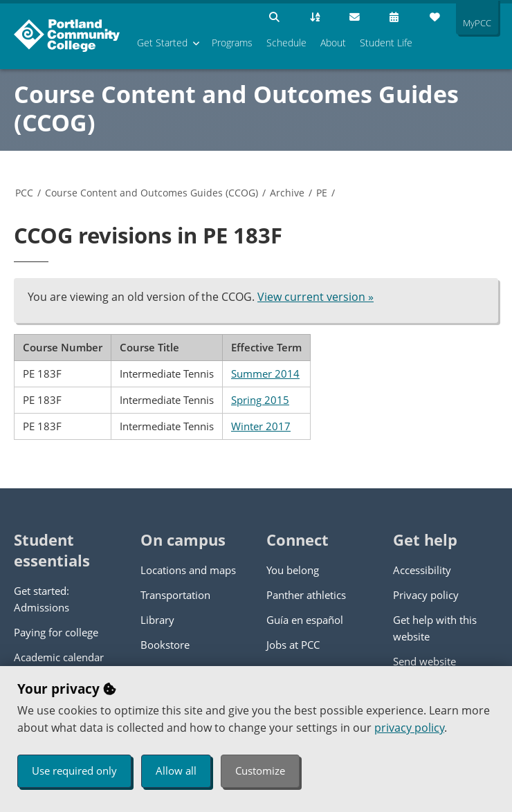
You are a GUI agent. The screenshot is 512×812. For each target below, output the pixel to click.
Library (157, 620)
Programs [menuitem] (232, 43)
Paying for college (56, 632)
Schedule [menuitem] (286, 43)
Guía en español (305, 620)
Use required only (74, 771)
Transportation (175, 595)
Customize (260, 771)
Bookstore (165, 645)
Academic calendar (59, 657)
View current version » (316, 297)
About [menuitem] (333, 43)
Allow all (176, 771)
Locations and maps (188, 570)
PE (322, 193)
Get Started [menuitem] (162, 43)
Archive (287, 193)
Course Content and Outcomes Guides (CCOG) (236, 108)
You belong (293, 570)
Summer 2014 (265, 373)
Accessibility (422, 570)
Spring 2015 (260, 400)
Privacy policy (426, 595)
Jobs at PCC (293, 645)
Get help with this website (435, 628)
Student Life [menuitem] (386, 43)
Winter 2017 (261, 426)
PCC (24, 193)
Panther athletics (306, 595)
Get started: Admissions (42, 599)
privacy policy (409, 728)
